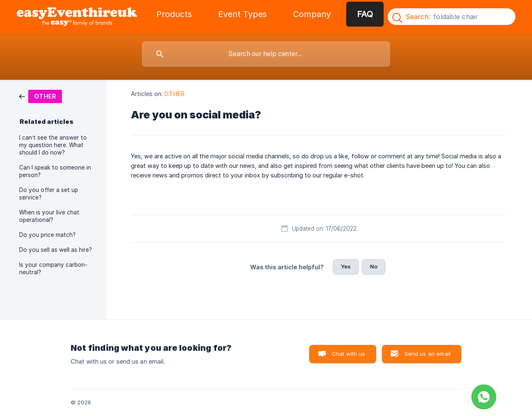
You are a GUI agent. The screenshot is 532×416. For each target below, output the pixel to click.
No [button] (374, 266)
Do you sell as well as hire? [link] (55, 250)
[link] (41, 96)
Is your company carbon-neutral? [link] (53, 268)
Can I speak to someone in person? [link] (55, 171)
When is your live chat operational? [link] (49, 216)
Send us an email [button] (427, 354)
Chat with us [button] (349, 354)
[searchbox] (266, 54)
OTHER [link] (174, 94)
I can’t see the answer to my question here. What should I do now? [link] (53, 145)
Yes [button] (346, 266)
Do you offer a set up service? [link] (49, 194)
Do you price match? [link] (47, 235)
